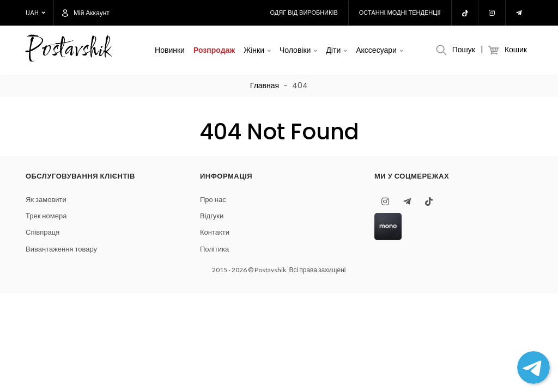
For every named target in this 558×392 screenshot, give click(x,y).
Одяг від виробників (304, 13)
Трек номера (46, 216)
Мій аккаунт (86, 13)
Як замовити (46, 200)
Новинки (170, 50)
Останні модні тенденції (400, 13)
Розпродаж (214, 50)
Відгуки (212, 216)
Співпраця (43, 232)
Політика (214, 249)
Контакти (215, 232)
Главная (265, 85)
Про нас (213, 200)
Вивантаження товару (61, 249)
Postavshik (68, 50)
